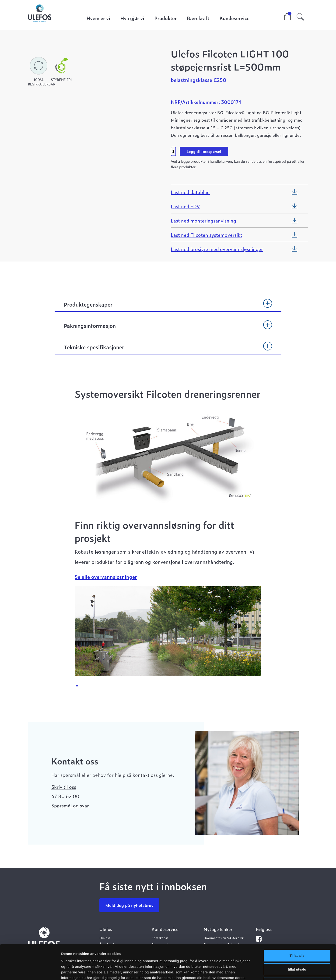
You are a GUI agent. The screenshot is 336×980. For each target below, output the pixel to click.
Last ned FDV (185, 206)
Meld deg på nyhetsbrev (129, 905)
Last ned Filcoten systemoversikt (206, 235)
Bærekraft (198, 19)
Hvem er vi (98, 19)
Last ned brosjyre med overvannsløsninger (217, 249)
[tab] (168, 307)
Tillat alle (297, 923)
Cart (284, 15)
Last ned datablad (190, 192)
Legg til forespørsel (204, 151)
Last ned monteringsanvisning (203, 220)
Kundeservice (234, 19)
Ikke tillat (297, 950)
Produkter (166, 19)
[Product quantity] (173, 151)
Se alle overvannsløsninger (106, 577)
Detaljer (248, 971)
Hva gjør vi (132, 19)
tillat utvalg (297, 937)
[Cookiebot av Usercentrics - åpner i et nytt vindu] (30, 971)
